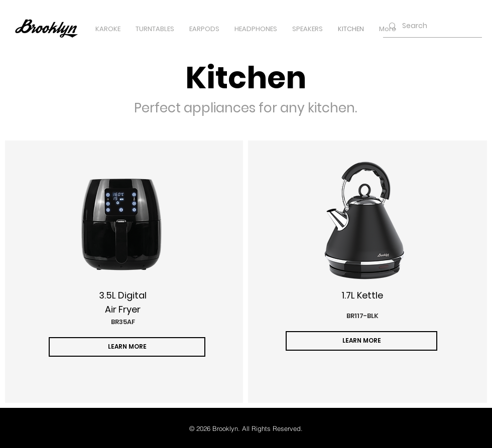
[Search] (432, 26)
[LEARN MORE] (127, 347)
